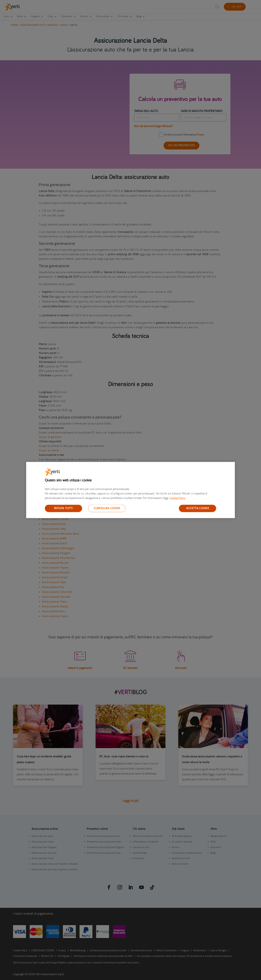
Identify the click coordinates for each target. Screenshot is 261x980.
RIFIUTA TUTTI (63, 508)
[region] (130, 490)
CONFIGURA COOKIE (107, 508)
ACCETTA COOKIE (198, 508)
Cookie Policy (177, 498)
